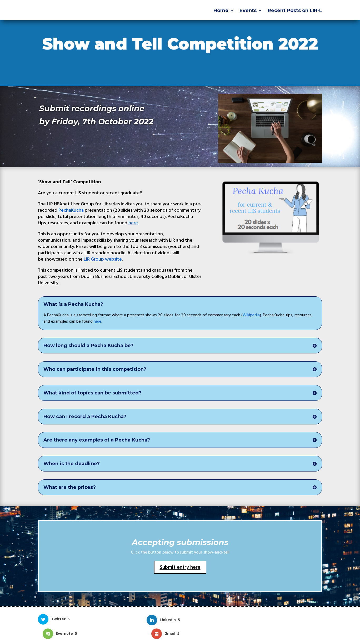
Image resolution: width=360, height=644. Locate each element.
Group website (103, 259)
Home (221, 11)
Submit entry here (180, 567)
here (133, 223)
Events (248, 11)
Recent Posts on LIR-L (295, 11)
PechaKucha (71, 210)
